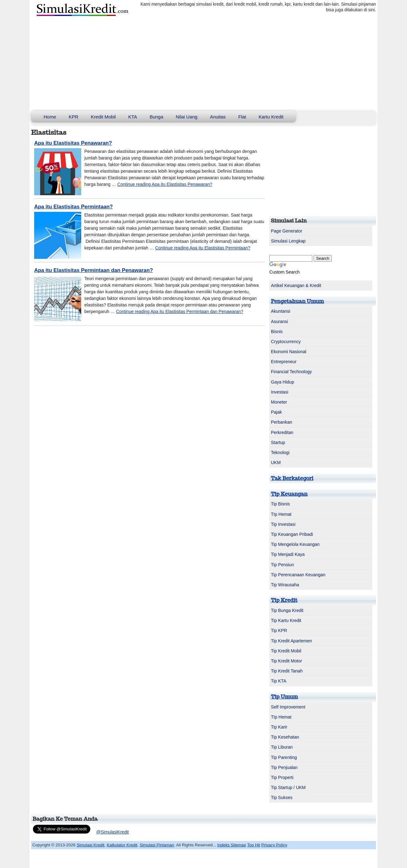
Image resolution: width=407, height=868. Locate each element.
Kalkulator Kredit (122, 845)
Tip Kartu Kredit (286, 620)
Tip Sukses (282, 797)
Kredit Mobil (103, 117)
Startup (278, 442)
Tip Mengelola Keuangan (295, 544)
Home (50, 117)
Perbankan (282, 422)
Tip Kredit (284, 600)
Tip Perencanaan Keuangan (298, 575)
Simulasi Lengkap (288, 241)
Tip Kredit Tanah (287, 671)
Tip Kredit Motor (286, 661)
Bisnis (277, 332)
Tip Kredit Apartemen (291, 641)
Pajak (276, 412)
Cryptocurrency (286, 342)
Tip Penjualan (284, 767)
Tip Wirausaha (285, 585)
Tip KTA (279, 681)
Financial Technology (291, 372)
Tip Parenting (284, 757)
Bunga (156, 117)
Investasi (280, 392)
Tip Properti (282, 777)
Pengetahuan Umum (297, 301)
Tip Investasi (283, 524)
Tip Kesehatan (285, 737)
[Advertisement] (203, 64)
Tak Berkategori (292, 478)
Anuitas (218, 117)
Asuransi (279, 322)
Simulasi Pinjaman (157, 845)
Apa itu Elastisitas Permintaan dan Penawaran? (94, 270)
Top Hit (254, 845)
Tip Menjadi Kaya (288, 554)
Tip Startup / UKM (288, 787)
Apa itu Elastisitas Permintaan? (74, 207)
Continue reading (165, 184)
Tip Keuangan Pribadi (292, 534)
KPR (74, 117)
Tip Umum (284, 697)
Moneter (279, 402)
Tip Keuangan (289, 494)
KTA (133, 117)
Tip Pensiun (282, 565)
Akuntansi (280, 311)
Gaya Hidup (283, 382)
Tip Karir (279, 727)
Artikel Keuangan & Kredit (296, 285)
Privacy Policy (274, 845)
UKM (276, 463)
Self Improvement (288, 707)
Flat (242, 117)
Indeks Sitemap (232, 845)
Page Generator (287, 231)
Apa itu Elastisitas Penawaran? (73, 143)
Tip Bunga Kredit (287, 610)
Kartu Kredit (271, 117)
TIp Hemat (281, 514)
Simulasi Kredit (90, 845)
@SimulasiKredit (113, 832)
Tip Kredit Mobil (286, 651)
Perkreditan (282, 432)
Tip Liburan (282, 747)
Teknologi (280, 452)
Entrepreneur (284, 362)
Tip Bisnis (280, 504)
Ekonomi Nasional (289, 352)
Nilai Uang (187, 117)
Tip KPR (279, 630)
